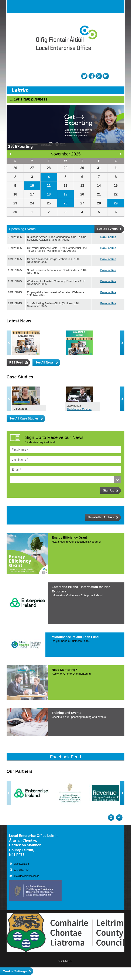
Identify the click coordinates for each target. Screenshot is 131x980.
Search (109, 7)
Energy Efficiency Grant (69, 537)
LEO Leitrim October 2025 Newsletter (56, 340)
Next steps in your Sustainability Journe (77, 542)
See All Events (107, 229)
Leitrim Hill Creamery (56, 394)
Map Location (21, 864)
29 (116, 203)
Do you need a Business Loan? (71, 641)
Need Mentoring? (64, 670)
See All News (44, 362)
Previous (9, 343)
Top (119, 818)
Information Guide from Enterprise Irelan (77, 595)
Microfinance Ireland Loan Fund (75, 637)
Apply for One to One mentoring (71, 674)
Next (122, 343)
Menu (118, 7)
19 (66, 194)
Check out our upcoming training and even (79, 717)
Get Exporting (20, 147)
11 (49, 186)
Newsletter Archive (101, 517)
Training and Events (67, 713)
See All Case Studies (24, 418)
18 (49, 194)
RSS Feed (16, 362)
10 (32, 186)
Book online (108, 237)
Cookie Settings (15, 971)
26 (66, 203)
